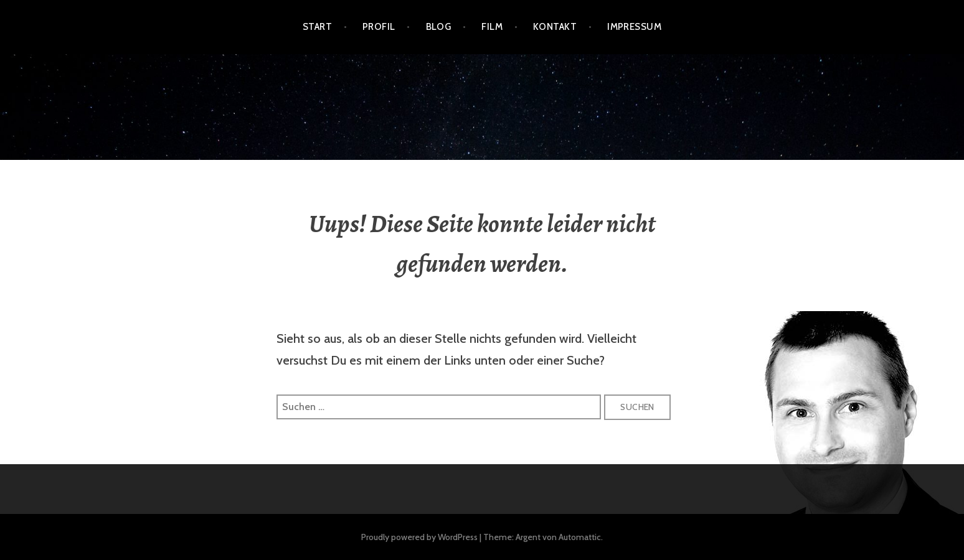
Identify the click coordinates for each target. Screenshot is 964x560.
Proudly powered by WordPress (419, 537)
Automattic (580, 537)
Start (317, 27)
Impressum (634, 27)
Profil (379, 27)
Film (492, 27)
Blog (439, 27)
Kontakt (555, 27)
